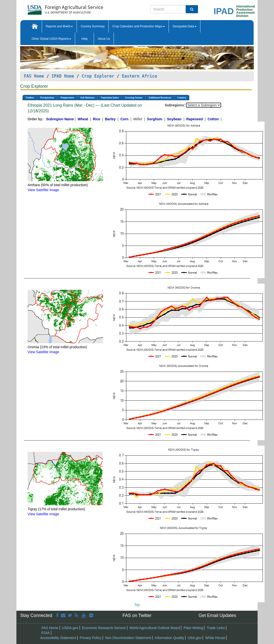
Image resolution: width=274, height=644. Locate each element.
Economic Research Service (104, 628)
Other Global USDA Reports (51, 39)
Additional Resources (160, 98)
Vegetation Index (110, 98)
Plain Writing (193, 628)
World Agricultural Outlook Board (155, 628)
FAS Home (34, 76)
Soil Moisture (87, 98)
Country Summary (93, 26)
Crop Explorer (98, 76)
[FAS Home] (53, 8)
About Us (104, 39)
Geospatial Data (184, 26)
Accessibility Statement (58, 638)
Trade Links (216, 628)
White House (215, 638)
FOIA (46, 633)
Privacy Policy (91, 638)
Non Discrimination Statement (128, 638)
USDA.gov (70, 628)
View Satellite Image (43, 190)
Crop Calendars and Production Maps (139, 26)
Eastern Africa (139, 76)
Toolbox (30, 98)
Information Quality (170, 638)
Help (84, 39)
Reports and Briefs (59, 26)
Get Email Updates (217, 615)
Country (182, 98)
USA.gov (195, 638)
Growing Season (134, 98)
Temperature (67, 98)
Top (137, 605)
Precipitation (47, 98)
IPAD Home (63, 76)
